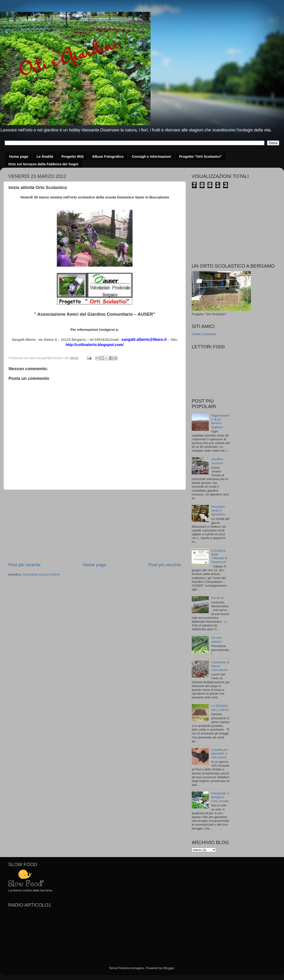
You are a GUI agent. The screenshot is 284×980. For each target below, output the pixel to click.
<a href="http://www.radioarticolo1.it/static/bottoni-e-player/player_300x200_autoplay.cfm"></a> (44, 934)
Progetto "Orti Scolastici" (201, 156)
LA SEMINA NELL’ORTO (220, 708)
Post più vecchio (165, 565)
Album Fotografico (108, 156)
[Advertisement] (95, 526)
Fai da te (217, 598)
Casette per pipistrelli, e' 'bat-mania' (219, 753)
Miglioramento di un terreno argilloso (220, 421)
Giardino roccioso (217, 461)
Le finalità (45, 156)
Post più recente (24, 565)
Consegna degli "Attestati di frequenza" (219, 556)
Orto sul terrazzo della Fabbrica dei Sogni (43, 164)
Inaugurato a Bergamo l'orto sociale (220, 797)
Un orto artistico (217, 640)
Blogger (169, 968)
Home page (19, 156)
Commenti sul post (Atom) (41, 574)
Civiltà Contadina (204, 334)
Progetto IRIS (73, 156)
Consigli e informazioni (151, 156)
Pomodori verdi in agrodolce (218, 510)
